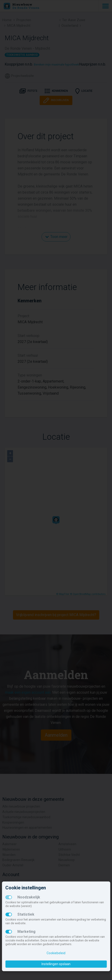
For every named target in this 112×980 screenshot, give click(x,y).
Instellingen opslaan (56, 964)
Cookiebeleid (56, 953)
